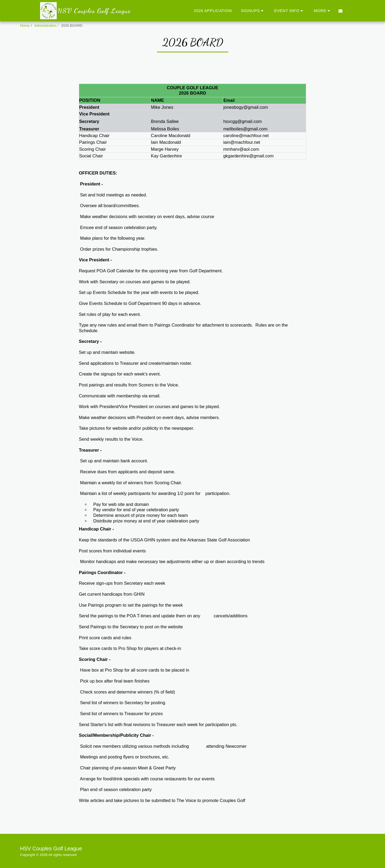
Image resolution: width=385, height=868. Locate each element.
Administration (45, 26)
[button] (253, 11)
